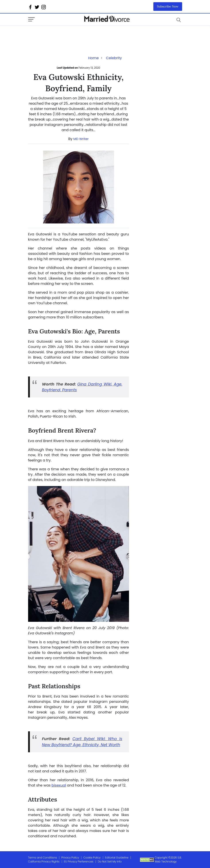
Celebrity (114, 58)
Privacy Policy (70, 858)
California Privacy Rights (44, 861)
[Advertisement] (64, 35)
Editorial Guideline (117, 858)
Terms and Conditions (43, 858)
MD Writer (81, 139)
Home (93, 58)
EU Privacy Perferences (79, 861)
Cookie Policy (92, 858)
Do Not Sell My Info (110, 861)
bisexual (59, 785)
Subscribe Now (168, 6)
